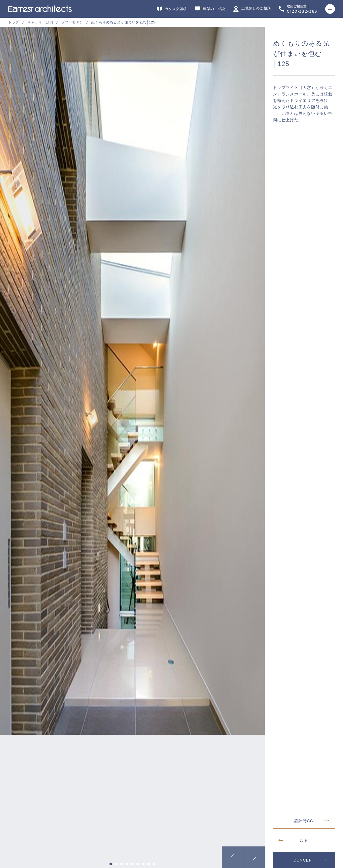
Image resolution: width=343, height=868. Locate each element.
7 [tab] (143, 864)
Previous (232, 857)
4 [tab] (127, 864)
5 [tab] (132, 864)
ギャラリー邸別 (40, 22)
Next (254, 857)
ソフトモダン (72, 22)
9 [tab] (154, 864)
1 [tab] (111, 864)
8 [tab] (149, 864)
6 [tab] (138, 864)
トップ (14, 22)
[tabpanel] (172, 110)
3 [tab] (122, 864)
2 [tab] (116, 864)
